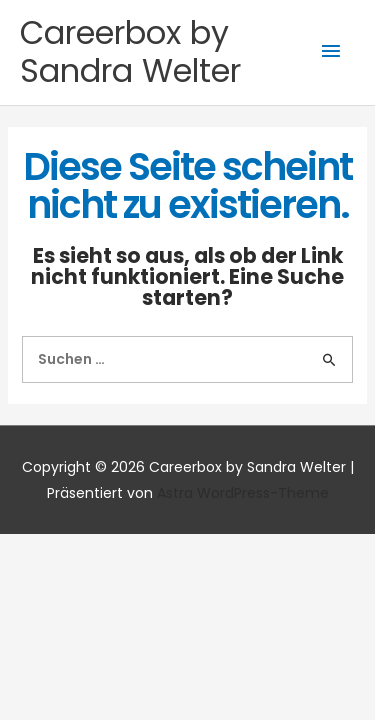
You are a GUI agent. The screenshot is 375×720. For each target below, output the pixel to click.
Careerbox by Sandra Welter (130, 51)
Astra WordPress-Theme (243, 493)
